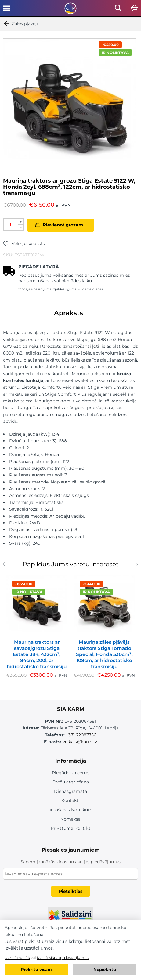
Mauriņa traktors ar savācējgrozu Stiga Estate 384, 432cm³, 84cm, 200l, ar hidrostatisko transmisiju (37, 654)
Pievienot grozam (63, 225)
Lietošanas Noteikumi (70, 810)
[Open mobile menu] (7, 10)
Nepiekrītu (105, 969)
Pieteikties (71, 891)
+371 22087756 (81, 735)
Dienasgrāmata (70, 791)
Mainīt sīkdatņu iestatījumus (63, 958)
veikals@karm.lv (80, 742)
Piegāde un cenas (71, 773)
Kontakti (70, 800)
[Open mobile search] (118, 10)
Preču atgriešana (71, 782)
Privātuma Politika (71, 828)
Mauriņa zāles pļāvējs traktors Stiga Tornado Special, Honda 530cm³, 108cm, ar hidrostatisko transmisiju (104, 654)
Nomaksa (70, 819)
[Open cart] (134, 9)
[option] (70, 105)
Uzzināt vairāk (17, 958)
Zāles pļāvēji (20, 23)
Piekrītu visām (36, 969)
